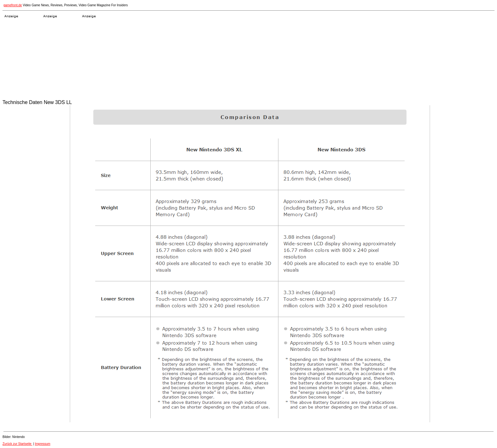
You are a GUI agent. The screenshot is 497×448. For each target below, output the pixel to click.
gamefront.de (13, 5)
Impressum (42, 444)
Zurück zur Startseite (17, 444)
